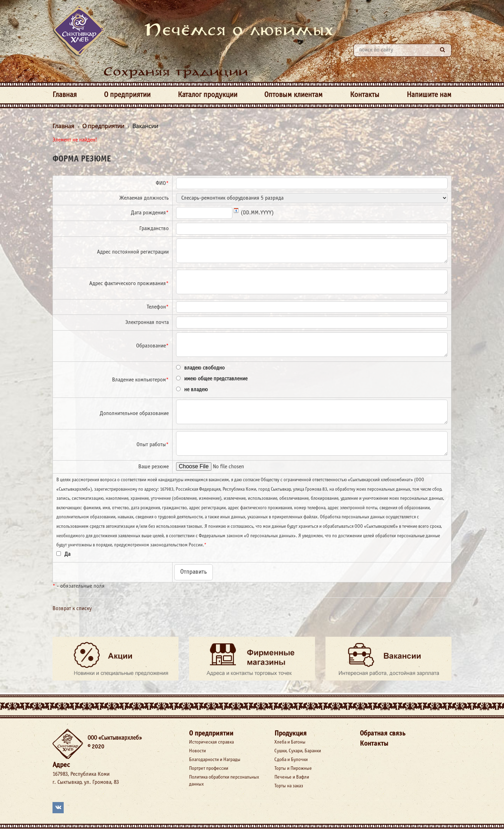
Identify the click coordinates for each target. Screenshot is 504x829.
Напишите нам (429, 95)
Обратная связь (383, 734)
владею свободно (204, 368)
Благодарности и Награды (215, 760)
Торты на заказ (289, 786)
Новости (197, 751)
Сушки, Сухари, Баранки (298, 751)
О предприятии (127, 95)
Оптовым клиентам (293, 95)
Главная (65, 95)
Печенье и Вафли (292, 777)
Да (67, 554)
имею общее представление (216, 379)
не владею (196, 390)
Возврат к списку (72, 609)
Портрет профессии (209, 769)
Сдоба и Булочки (291, 760)
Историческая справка (211, 742)
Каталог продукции (208, 95)
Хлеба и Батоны (290, 742)
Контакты (365, 95)
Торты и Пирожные (293, 769)
